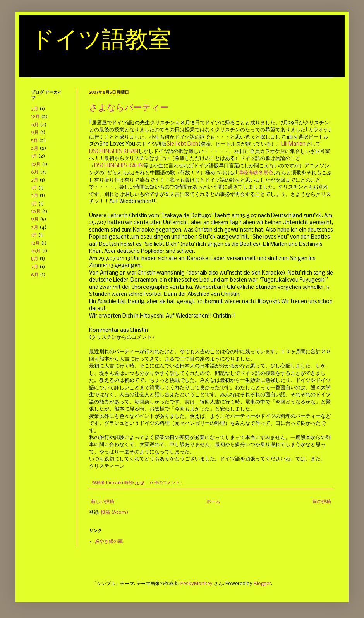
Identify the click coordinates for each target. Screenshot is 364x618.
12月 (35, 117)
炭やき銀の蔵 (109, 542)
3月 (35, 109)
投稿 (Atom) (114, 512)
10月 (36, 164)
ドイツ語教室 (101, 39)
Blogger (262, 584)
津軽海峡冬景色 (256, 173)
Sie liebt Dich (182, 144)
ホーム (213, 502)
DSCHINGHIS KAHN (119, 166)
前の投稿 (322, 502)
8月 (35, 259)
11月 (35, 125)
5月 (34, 141)
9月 (35, 133)
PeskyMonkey (197, 584)
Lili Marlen (293, 144)
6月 (35, 172)
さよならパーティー (129, 107)
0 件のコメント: (166, 483)
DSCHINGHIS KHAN (114, 152)
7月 (35, 267)
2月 (35, 148)
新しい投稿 (103, 502)
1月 (34, 156)
